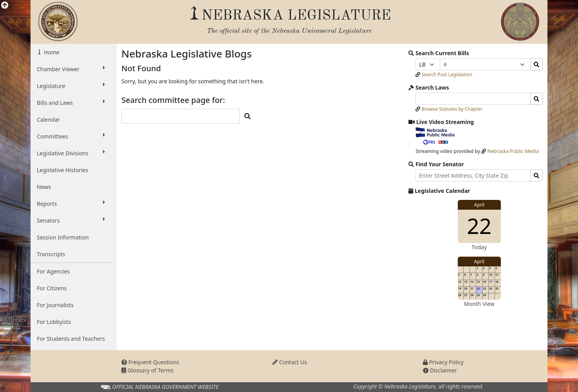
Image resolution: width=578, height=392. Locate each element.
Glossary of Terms (147, 370)
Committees (71, 136)
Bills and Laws (71, 102)
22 (479, 226)
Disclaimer (440, 370)
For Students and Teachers (71, 339)
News (44, 187)
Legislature (71, 86)
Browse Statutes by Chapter (452, 109)
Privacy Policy (443, 362)
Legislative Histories (62, 170)
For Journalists (55, 305)
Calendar (48, 120)
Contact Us (290, 362)
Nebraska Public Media (513, 151)
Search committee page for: (173, 100)
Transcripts (51, 254)
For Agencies (53, 271)
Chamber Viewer (71, 69)
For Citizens (52, 288)
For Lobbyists (54, 322)
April (479, 205)
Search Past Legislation (447, 75)
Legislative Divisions (71, 153)
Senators (71, 220)
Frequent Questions (150, 362)
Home (51, 52)
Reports (71, 203)
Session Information (63, 237)
